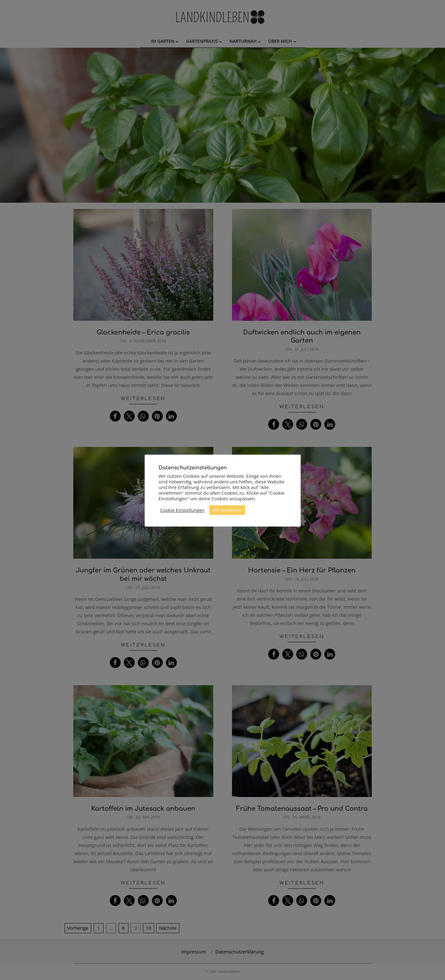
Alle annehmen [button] (227, 510)
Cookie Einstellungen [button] (182, 510)
